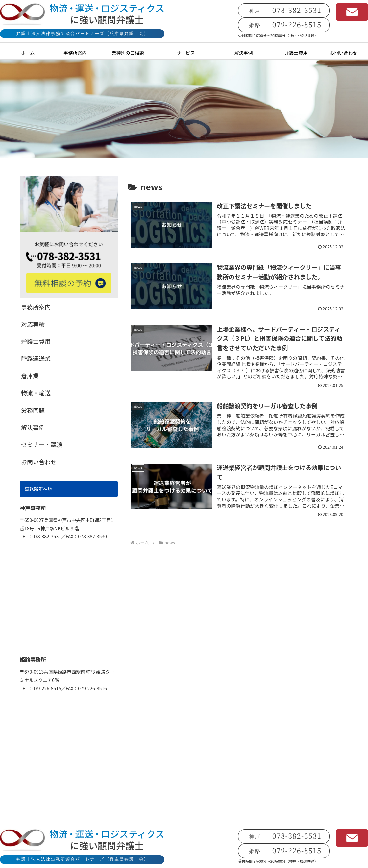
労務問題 (33, 410)
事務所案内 (36, 307)
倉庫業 (30, 376)
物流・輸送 (36, 393)
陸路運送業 (36, 358)
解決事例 (33, 427)
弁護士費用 (36, 341)
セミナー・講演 (42, 444)
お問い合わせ (39, 462)
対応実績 (33, 324)
